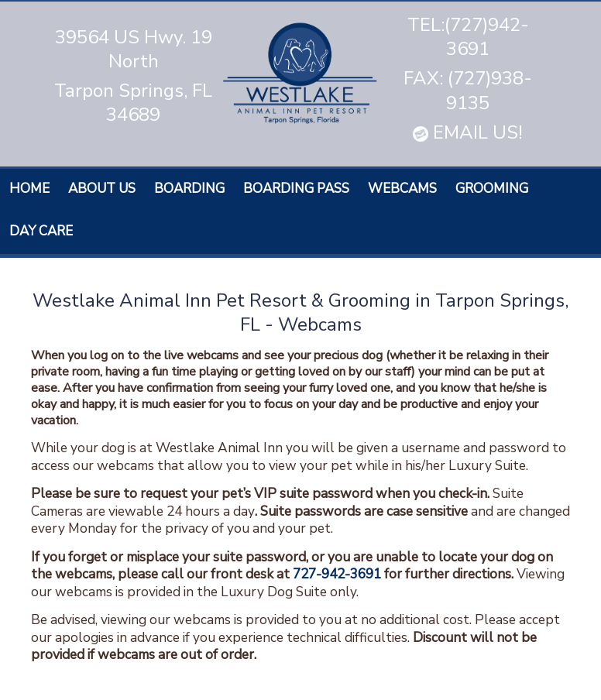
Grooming (492, 189)
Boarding (189, 189)
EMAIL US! (468, 132)
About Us (102, 189)
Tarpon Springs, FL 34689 (133, 103)
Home (29, 189)
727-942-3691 (337, 574)
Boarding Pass (296, 189)
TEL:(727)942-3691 (468, 37)
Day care (41, 231)
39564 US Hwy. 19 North (134, 49)
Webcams (402, 189)
